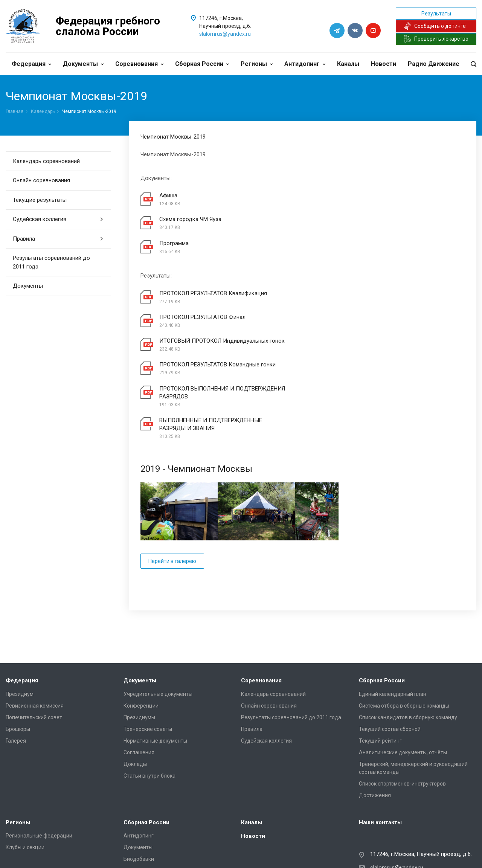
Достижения (375, 731)
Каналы (348, 64)
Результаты (436, 14)
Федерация (31, 64)
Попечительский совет (34, 653)
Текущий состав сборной (390, 664)
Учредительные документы (158, 629)
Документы (83, 64)
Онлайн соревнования (41, 180)
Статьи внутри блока (149, 711)
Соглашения (139, 688)
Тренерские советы (148, 664)
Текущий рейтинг (380, 676)
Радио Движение (434, 64)
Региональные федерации (39, 771)
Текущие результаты (40, 200)
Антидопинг (305, 64)
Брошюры (18, 664)
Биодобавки (139, 795)
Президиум (20, 629)
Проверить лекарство (436, 39)
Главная (14, 111)
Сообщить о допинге (435, 26)
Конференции (141, 641)
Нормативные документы (155, 676)
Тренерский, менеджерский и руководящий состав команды (413, 703)
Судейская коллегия (58, 219)
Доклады (135, 699)
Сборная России (202, 64)
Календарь (43, 111)
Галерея (16, 676)
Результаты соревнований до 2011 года (51, 262)
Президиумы (139, 653)
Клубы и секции (25, 783)
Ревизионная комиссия (35, 641)
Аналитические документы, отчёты (403, 688)
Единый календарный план (393, 629)
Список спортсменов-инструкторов (402, 719)
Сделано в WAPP (25, 851)
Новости (384, 64)
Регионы (257, 64)
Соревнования (139, 64)
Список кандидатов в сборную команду (408, 653)
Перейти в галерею (172, 496)
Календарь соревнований (46, 161)
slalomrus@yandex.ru (225, 34)
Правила (58, 239)
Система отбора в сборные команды (404, 641)
